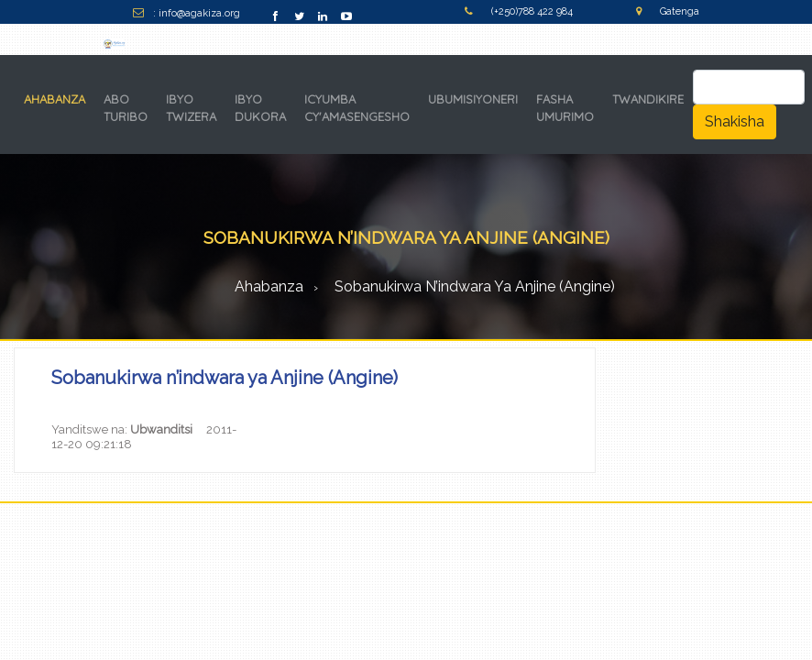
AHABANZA (58, 99)
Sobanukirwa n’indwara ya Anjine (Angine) (475, 286)
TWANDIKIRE (648, 99)
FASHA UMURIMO (565, 108)
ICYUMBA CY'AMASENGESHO (357, 108)
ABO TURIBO (126, 108)
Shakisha (735, 121)
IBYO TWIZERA (191, 108)
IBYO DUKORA (260, 108)
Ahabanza (269, 286)
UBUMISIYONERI (473, 99)
